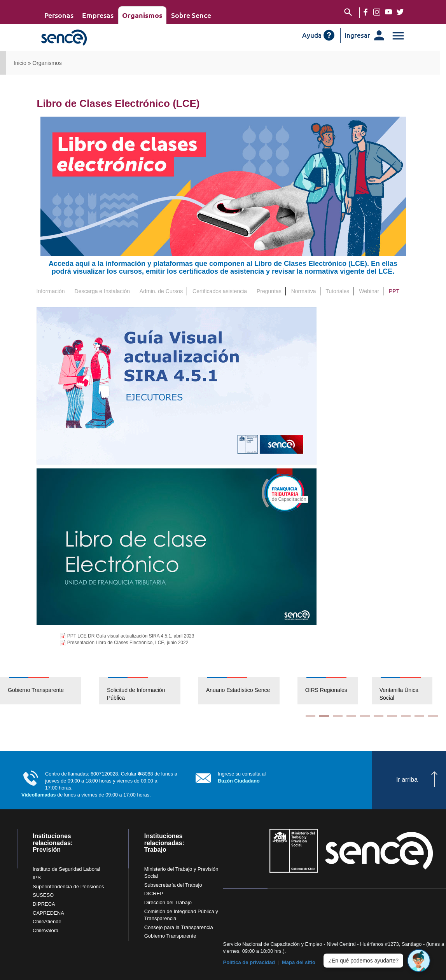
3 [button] (338, 716)
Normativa (304, 291)
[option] (50, 691)
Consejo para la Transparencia (179, 927)
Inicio (20, 63)
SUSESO (43, 895)
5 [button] (365, 716)
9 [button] (419, 716)
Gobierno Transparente (36, 690)
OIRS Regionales (326, 690)
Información (51, 291)
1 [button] (310, 716)
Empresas (98, 15)
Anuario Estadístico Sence (238, 690)
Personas (59, 15)
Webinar (369, 291)
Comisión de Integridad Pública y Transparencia (181, 915)
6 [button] (379, 716)
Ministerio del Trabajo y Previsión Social (181, 873)
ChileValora (45, 930)
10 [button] (433, 716)
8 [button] (406, 716)
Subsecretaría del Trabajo (173, 885)
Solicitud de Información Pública (136, 694)
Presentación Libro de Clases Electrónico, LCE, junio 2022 (128, 643)
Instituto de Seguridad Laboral (66, 869)
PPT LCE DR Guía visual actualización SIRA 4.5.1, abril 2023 (131, 636)
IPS (37, 878)
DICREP (154, 894)
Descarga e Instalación (102, 291)
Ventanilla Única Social (399, 694)
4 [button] (351, 716)
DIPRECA (44, 904)
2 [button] (324, 716)
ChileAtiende (47, 921)
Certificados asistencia (220, 291)
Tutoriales (337, 291)
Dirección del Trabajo (168, 902)
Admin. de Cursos (161, 291)
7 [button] (392, 716)
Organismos (142, 15)
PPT (396, 291)
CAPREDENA (48, 913)
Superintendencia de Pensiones (68, 887)
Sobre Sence (191, 15)
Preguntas (269, 291)
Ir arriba (407, 780)
